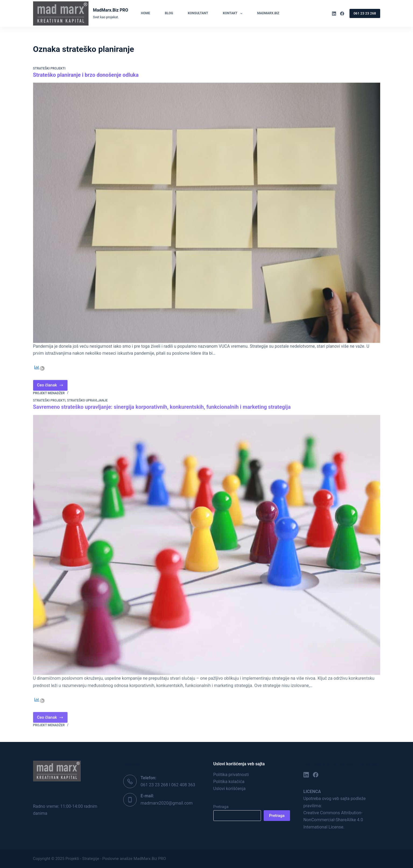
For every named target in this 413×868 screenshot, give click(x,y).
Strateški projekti (49, 69)
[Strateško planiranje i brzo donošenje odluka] (207, 213)
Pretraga (221, 806)
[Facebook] (342, 14)
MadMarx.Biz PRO (110, 10)
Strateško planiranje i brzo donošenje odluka (87, 75)
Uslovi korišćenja (230, 789)
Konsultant (198, 13)
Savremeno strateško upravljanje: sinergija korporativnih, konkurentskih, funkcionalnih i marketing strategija (164, 411)
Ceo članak (52, 387)
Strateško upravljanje (87, 405)
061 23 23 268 (365, 13)
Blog (169, 13)
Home (146, 13)
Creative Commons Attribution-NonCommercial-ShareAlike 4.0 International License (333, 820)
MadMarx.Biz (268, 13)
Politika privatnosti (231, 774)
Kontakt (234, 13)
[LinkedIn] (334, 14)
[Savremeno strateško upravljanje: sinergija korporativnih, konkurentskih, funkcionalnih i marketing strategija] (207, 549)
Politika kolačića (229, 781)
